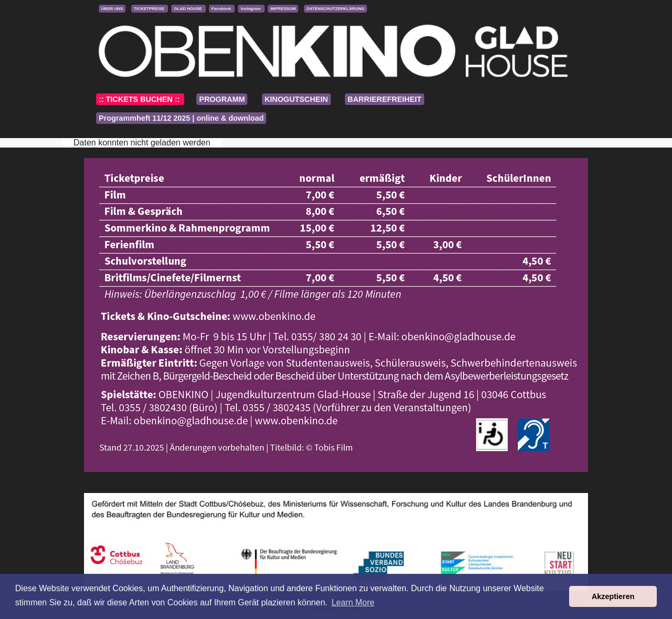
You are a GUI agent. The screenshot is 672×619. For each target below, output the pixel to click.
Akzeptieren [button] (613, 596)
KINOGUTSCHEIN (296, 99)
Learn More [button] (353, 602)
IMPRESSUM (283, 9)
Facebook (222, 9)
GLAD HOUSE (188, 9)
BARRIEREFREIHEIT (385, 99)
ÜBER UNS (112, 9)
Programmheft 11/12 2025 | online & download (181, 118)
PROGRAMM (222, 99)
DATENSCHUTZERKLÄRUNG (336, 9)
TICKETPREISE (150, 9)
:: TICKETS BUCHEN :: (140, 99)
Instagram (251, 9)
